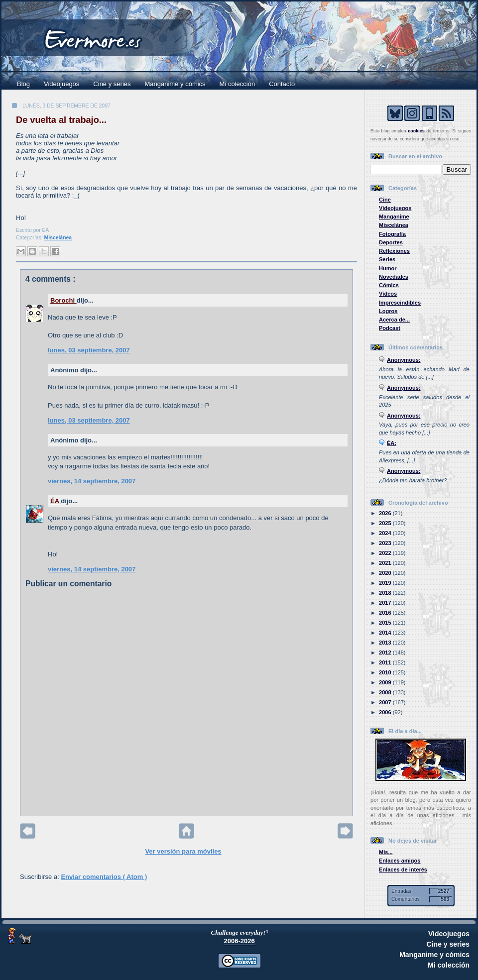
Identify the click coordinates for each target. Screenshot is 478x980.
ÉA (56, 501)
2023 (386, 543)
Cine (385, 200)
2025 (386, 523)
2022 (386, 553)
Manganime (394, 217)
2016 (386, 613)
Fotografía (392, 234)
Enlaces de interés (403, 870)
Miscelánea (58, 238)
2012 (386, 653)
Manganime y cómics (175, 84)
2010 (386, 672)
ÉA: (392, 443)
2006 (386, 712)
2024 (386, 533)
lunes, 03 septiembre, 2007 (89, 350)
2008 (386, 692)
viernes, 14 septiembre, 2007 (92, 481)
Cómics (389, 285)
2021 (386, 563)
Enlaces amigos (400, 861)
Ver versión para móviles (183, 851)
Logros (388, 311)
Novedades (394, 277)
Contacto (282, 84)
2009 (386, 682)
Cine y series (112, 84)
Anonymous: (404, 360)
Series (387, 259)
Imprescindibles (400, 303)
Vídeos (388, 294)
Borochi (63, 300)
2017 (386, 603)
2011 (386, 662)
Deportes (391, 242)
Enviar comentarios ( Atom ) (104, 877)
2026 (386, 513)
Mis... (386, 852)
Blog (23, 84)
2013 (386, 643)
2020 (386, 573)
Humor (388, 268)
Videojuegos (61, 84)
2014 (386, 633)
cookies (416, 131)
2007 (386, 702)
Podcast (390, 328)
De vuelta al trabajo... (61, 120)
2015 (386, 623)
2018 (386, 593)
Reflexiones (394, 251)
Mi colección (238, 84)
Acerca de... (394, 320)
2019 (386, 583)
